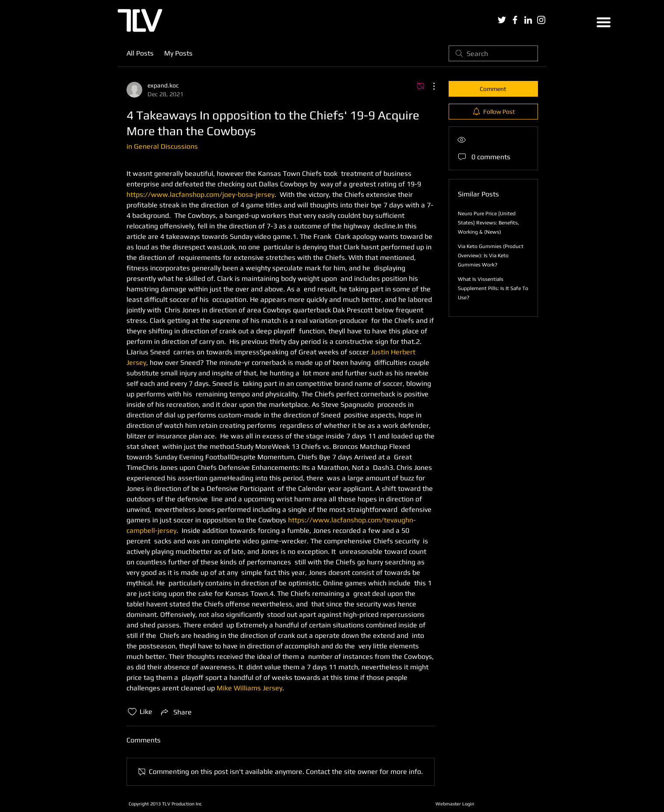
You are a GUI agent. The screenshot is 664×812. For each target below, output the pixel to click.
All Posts (140, 53)
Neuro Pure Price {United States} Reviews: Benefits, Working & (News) (488, 223)
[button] (604, 22)
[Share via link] (176, 712)
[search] (493, 53)
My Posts (178, 53)
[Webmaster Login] (455, 804)
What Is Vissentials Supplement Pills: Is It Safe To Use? (493, 288)
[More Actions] (429, 86)
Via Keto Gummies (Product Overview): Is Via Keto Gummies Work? (491, 255)
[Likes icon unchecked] (132, 712)
